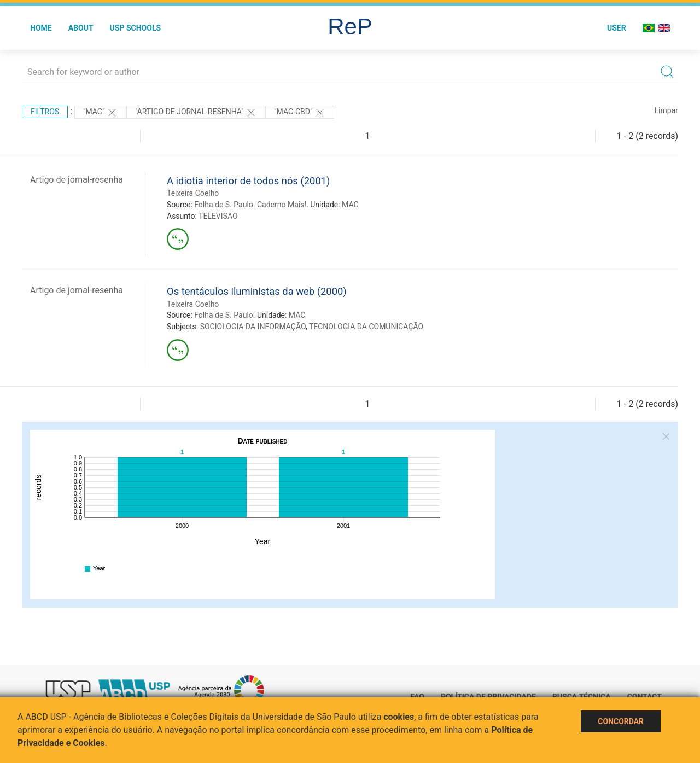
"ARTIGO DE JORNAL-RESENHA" (196, 113)
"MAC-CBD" (300, 113)
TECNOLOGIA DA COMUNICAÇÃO (366, 327)
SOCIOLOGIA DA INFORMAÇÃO (253, 327)
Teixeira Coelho (193, 193)
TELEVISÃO (218, 216)
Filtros (45, 112)
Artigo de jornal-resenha (77, 180)
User (617, 28)
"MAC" (100, 113)
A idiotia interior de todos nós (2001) (248, 181)
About (81, 28)
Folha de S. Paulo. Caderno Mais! (250, 205)
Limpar (666, 110)
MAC (350, 205)
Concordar (621, 721)
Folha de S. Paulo (224, 315)
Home (41, 28)
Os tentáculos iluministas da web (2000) (257, 291)
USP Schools (136, 28)
